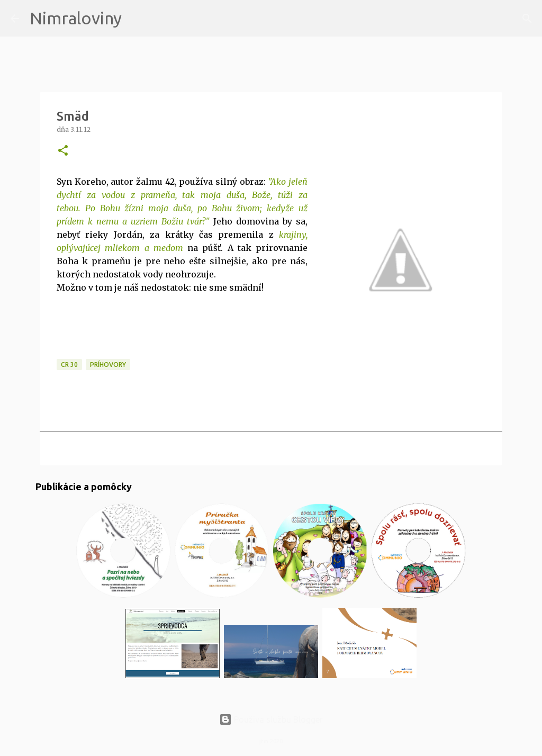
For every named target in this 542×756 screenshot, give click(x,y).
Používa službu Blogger (271, 719)
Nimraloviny (76, 18)
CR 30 (69, 364)
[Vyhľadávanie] (137, 19)
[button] (63, 151)
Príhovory (108, 364)
